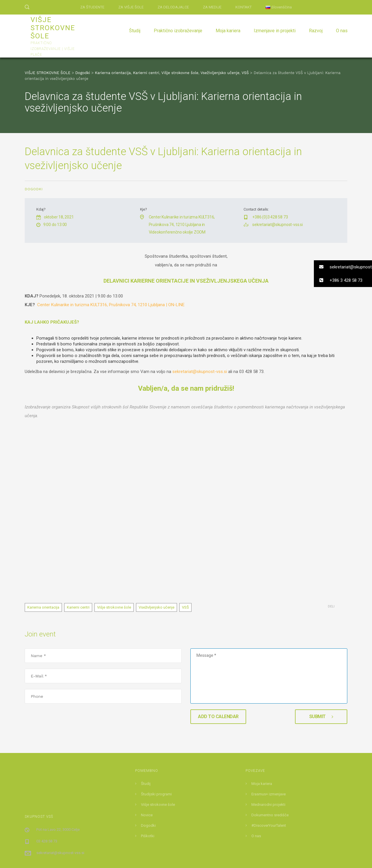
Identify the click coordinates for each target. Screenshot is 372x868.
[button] (343, 267)
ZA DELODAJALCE (173, 7)
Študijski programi (156, 726)
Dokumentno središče (270, 746)
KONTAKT (244, 7)
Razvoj (316, 31)
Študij (135, 31)
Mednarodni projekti (268, 736)
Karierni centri (78, 539)
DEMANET (218, 857)
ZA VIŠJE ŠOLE (131, 7)
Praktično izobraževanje (178, 31)
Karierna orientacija (43, 539)
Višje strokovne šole (114, 539)
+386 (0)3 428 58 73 (270, 217)
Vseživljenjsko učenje (157, 539)
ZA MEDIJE (212, 7)
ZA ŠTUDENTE (92, 7)
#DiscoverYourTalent (269, 757)
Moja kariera (228, 31)
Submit (321, 648)
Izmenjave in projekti (275, 31)
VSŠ (185, 539)
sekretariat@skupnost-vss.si (278, 225)
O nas (342, 31)
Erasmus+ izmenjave (269, 726)
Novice (147, 746)
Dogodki (34, 189)
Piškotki (148, 767)
